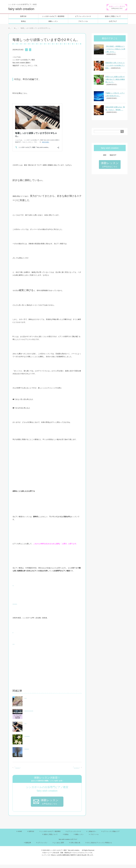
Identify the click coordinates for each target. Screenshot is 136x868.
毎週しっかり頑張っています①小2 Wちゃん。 (32, 771)
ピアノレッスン (31, 50)
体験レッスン (53, 22)
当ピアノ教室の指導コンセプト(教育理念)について (31, 604)
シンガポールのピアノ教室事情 (53, 17)
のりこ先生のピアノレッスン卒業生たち (99, 846)
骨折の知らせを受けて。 (33, 698)
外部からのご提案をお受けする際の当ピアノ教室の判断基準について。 (115, 80)
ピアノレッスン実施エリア (111, 835)
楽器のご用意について (113, 17)
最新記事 (41, 50)
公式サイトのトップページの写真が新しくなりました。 (59, 768)
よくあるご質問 (59, 846)
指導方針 (23, 17)
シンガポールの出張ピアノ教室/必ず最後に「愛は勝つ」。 (45, 736)
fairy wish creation (24, 7)
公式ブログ (113, 22)
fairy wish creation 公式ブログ (68, 843)
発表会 (23, 22)
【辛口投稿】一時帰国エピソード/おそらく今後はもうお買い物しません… (115, 49)
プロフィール (83, 22)
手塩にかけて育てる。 (32, 723)
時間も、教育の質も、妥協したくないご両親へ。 (42, 749)
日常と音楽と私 (75, 846)
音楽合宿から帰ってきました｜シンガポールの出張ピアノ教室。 (115, 66)
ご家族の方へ (92, 835)
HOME (20, 835)
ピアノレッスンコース (83, 17)
